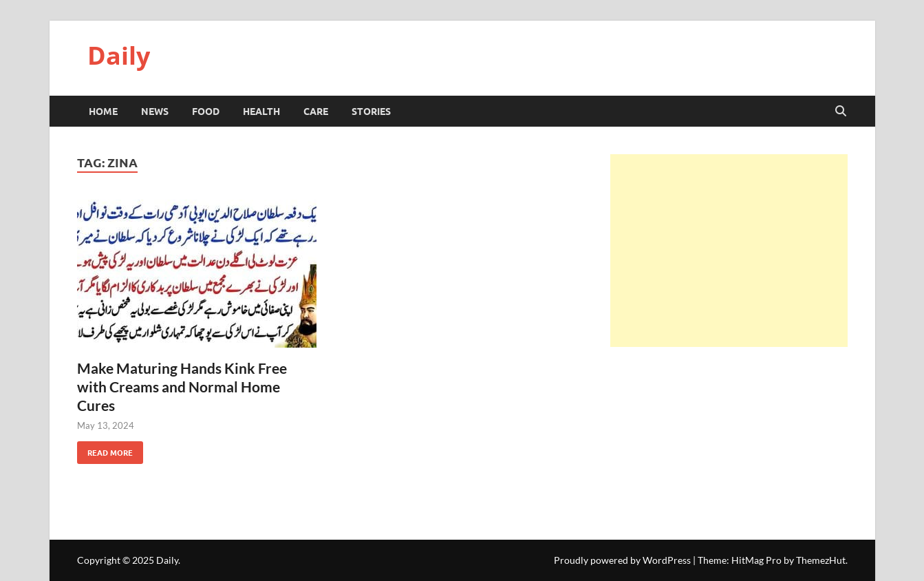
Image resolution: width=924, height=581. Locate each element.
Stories (371, 111)
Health (261, 111)
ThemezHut (821, 560)
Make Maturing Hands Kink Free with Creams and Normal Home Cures (182, 387)
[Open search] (841, 112)
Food (206, 111)
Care (316, 111)
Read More (105, 450)
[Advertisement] (729, 251)
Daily (119, 55)
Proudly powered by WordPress (622, 560)
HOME (103, 111)
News (155, 111)
